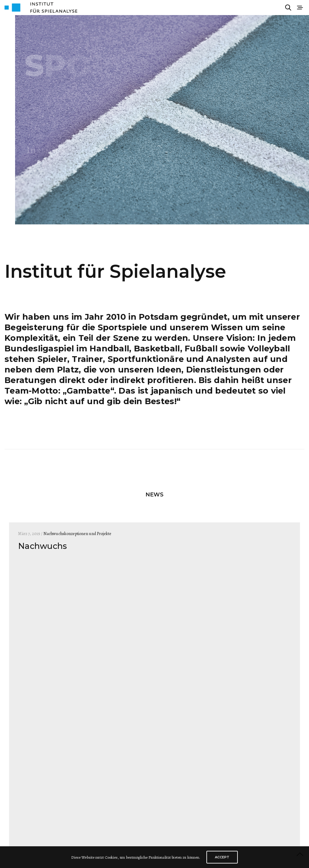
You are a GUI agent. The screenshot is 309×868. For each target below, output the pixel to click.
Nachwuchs (42, 546)
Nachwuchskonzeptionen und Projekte (77, 534)
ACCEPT (222, 857)
